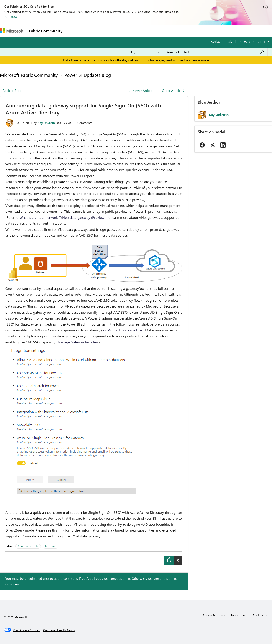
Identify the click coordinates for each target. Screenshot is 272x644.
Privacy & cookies (214, 615)
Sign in (233, 41)
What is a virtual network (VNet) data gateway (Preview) (63, 217)
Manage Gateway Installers (78, 342)
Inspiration (91, 31)
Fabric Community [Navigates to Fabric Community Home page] (46, 31)
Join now (11, 16)
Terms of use (239, 615)
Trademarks (261, 615)
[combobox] (215, 52)
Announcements (28, 546)
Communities (129, 31)
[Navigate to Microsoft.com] (12, 31)
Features (51, 546)
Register (216, 41)
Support (183, 31)
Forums (72, 31)
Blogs (148, 31)
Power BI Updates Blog (88, 75)
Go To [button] (262, 42)
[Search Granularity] (145, 52)
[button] (176, 106)
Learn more (200, 60)
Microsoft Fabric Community (29, 75)
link (61, 530)
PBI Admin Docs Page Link (122, 330)
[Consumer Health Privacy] (59, 630)
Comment (13, 584)
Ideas (109, 31)
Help (247, 41)
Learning (165, 31)
